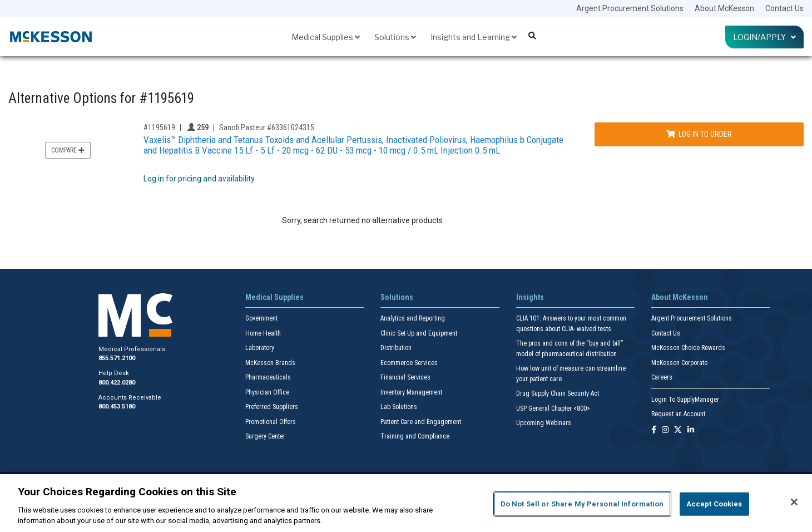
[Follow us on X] (678, 430)
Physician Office (267, 392)
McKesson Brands (270, 363)
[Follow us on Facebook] (654, 430)
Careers (662, 377)
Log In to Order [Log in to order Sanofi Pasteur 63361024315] (699, 134)
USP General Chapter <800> (553, 408)
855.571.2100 (117, 358)
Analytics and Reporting (413, 318)
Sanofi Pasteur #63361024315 (267, 127)
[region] (406, 503)
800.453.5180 (117, 407)
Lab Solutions (399, 407)
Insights (530, 297)
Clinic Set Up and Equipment (419, 333)
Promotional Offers (271, 422)
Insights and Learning (474, 37)
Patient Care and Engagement (421, 422)
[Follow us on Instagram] (665, 430)
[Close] (794, 502)
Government (261, 318)
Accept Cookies (714, 504)
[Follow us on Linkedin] (691, 430)
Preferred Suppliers (272, 407)
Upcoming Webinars (544, 423)
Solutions (395, 37)
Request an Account (678, 414)
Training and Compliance (415, 436)
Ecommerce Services (409, 363)
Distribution (396, 348)
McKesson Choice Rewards (688, 348)
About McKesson (724, 8)
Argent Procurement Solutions (630, 8)
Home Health (263, 333)
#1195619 (159, 127)
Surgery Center (265, 436)
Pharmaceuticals (268, 377)
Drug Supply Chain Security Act (558, 393)
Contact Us (784, 8)
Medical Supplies (326, 37)
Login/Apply (764, 37)
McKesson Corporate (679, 363)
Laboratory (260, 348)
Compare (68, 150)
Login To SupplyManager (685, 400)
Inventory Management (411, 392)
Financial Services (405, 377)
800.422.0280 (117, 383)
